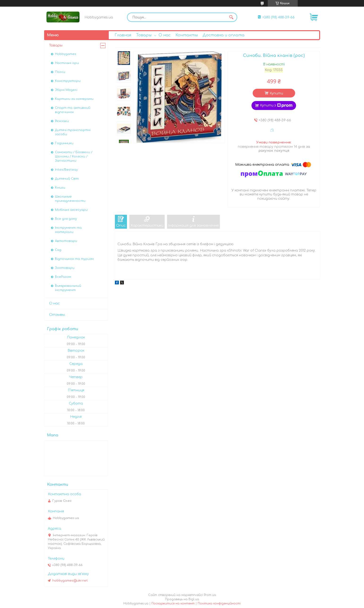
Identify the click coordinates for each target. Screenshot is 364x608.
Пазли (60, 72)
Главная (123, 35)
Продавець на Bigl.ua (182, 599)
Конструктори (68, 81)
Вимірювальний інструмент (68, 288)
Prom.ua (210, 595)
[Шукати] (231, 17)
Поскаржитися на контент (173, 604)
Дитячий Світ (67, 179)
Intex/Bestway (66, 170)
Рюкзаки (62, 121)
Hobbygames (66, 54)
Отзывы (57, 315)
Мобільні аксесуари (71, 210)
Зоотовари (65, 268)
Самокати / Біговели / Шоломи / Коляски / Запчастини (74, 156)
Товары (144, 35)
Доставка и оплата (224, 35)
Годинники (64, 143)
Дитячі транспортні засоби (73, 132)
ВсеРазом (63, 277)
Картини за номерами (74, 99)
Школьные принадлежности (70, 199)
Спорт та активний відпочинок (73, 110)
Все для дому (66, 219)
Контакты (187, 35)
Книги (60, 188)
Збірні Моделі (66, 90)
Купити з (276, 106)
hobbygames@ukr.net (70, 581)
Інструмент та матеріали (68, 230)
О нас (165, 35)
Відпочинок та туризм (74, 259)
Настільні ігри (67, 63)
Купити (276, 93)
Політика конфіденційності (219, 604)
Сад (58, 250)
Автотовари (66, 241)
